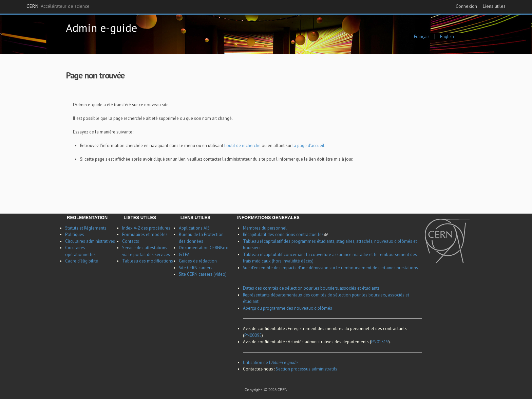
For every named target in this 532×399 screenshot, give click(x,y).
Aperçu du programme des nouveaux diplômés (288, 308)
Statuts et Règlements (86, 228)
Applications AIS (194, 228)
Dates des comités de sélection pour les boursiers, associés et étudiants (311, 288)
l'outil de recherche (243, 146)
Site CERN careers (196, 268)
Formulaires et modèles (145, 234)
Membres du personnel (265, 228)
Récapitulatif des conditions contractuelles (285, 234)
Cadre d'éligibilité (82, 261)
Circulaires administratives (90, 241)
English (447, 37)
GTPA (184, 255)
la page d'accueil (308, 146)
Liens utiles (494, 6)
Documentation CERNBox (203, 248)
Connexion (466, 6)
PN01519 (380, 342)
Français (422, 37)
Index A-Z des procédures (146, 228)
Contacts (131, 241)
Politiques (75, 234)
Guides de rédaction (198, 261)
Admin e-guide (101, 28)
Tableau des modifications (148, 261)
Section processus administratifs (307, 369)
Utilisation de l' (270, 362)
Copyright (254, 390)
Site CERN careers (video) (203, 274)
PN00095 (253, 335)
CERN (58, 6)
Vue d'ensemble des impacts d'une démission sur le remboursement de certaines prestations (330, 268)
